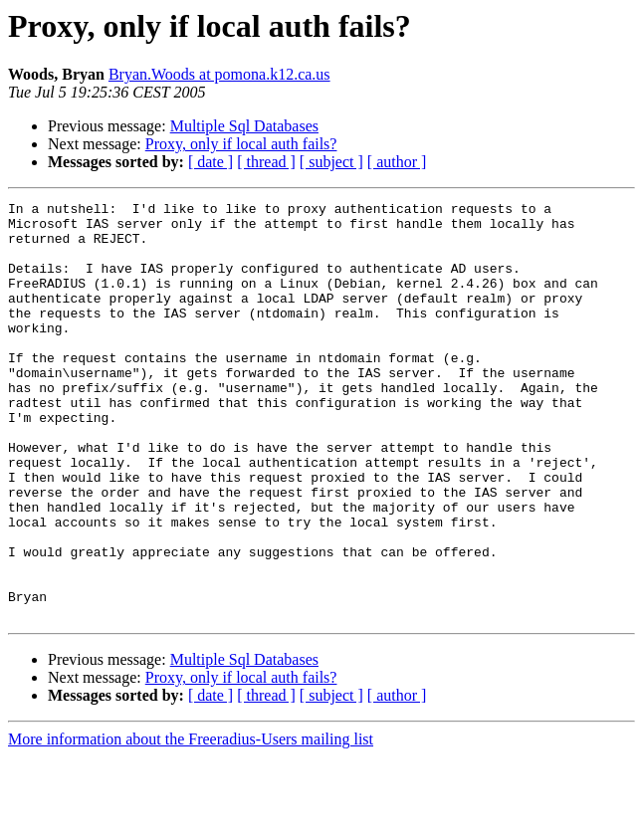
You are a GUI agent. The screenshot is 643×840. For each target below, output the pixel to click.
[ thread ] (266, 162)
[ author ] (397, 162)
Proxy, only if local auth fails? (241, 144)
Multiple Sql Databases (244, 126)
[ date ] (211, 162)
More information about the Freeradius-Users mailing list (191, 823)
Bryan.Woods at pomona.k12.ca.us (219, 74)
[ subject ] (331, 162)
